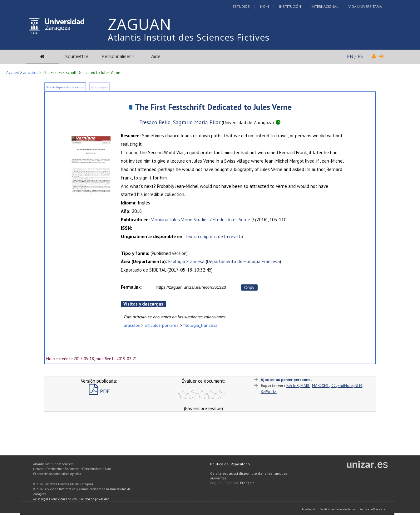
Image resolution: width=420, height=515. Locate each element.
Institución (290, 6)
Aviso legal (41, 499)
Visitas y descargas (143, 304)
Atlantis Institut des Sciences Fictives (189, 37)
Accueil (13, 73)
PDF (99, 391)
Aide (156, 56)
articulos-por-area (162, 325)
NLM (358, 386)
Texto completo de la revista (214, 236)
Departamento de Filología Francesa (243, 261)
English (216, 483)
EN (350, 56)
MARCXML (321, 386)
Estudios (241, 6)
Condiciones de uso (64, 499)
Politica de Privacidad (373, 509)
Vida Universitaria (365, 6)
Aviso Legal (308, 509)
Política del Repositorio (230, 464)
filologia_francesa (200, 325)
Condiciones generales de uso (337, 509)
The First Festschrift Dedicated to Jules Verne (213, 107)
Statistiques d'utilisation (65, 87)
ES (360, 56)
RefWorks (269, 392)
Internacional (325, 6)
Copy (249, 287)
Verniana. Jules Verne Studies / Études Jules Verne (201, 220)
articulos (31, 73)
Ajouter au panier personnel (286, 380)
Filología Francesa (186, 261)
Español (231, 483)
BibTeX (293, 386)
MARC (305, 386)
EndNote (345, 386)
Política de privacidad (94, 499)
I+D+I (264, 6)
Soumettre (77, 56)
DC (333, 386)
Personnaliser (116, 56)
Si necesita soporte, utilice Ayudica (57, 474)
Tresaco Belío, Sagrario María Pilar (180, 122)
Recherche (54, 469)
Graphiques (100, 87)
